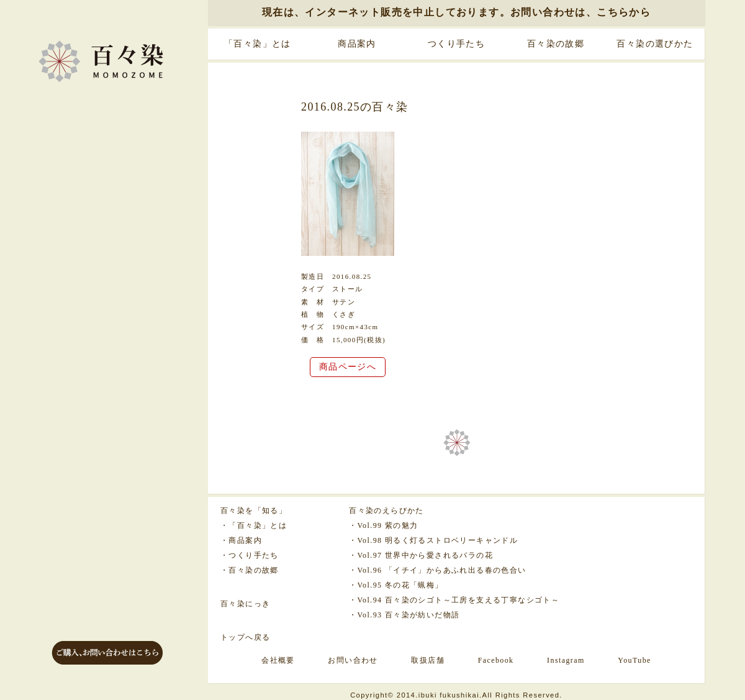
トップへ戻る (245, 637)
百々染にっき (245, 604)
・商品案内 (241, 540)
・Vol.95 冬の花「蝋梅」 (396, 585)
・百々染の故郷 (250, 570)
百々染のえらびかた (386, 511)
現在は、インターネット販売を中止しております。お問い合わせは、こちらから (456, 12)
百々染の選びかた (655, 44)
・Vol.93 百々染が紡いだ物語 (404, 615)
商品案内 (357, 44)
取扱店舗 (428, 660)
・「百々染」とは (254, 525)
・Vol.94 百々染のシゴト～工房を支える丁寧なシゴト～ (454, 600)
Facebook (496, 660)
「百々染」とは (258, 44)
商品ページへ (348, 367)
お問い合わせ (353, 660)
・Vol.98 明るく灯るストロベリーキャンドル (433, 540)
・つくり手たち (250, 555)
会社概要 (278, 660)
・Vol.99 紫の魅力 (383, 525)
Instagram (566, 660)
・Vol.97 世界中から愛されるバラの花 (421, 555)
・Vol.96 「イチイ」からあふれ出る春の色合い (437, 570)
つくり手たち (456, 44)
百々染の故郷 (556, 44)
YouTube (634, 660)
